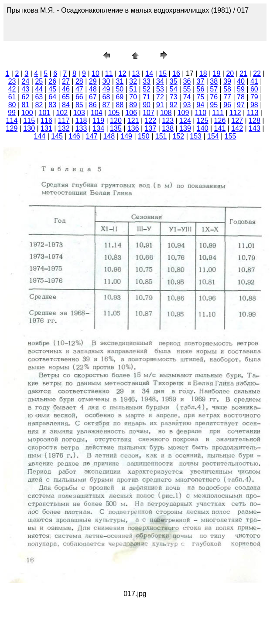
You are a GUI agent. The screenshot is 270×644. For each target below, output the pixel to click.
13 (136, 73)
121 (133, 120)
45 (52, 89)
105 (114, 113)
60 (254, 89)
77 (227, 97)
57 (214, 89)
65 (66, 97)
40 (241, 81)
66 (79, 97)
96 (227, 105)
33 (147, 81)
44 (39, 89)
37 (201, 81)
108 (166, 113)
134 (98, 128)
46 (66, 89)
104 (97, 113)
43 (26, 89)
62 (26, 97)
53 (160, 89)
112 (235, 113)
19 (217, 73)
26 (52, 81)
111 (218, 113)
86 (93, 105)
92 (174, 105)
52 (147, 89)
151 (161, 136)
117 (64, 120)
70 (133, 97)
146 (74, 136)
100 (27, 113)
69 (120, 97)
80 (12, 105)
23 (12, 81)
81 (26, 105)
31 (120, 81)
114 (12, 120)
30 (106, 81)
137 (151, 128)
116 (46, 120)
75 (201, 97)
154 (213, 136)
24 (26, 81)
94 (201, 105)
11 (109, 73)
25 (39, 81)
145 (57, 136)
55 (187, 89)
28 (79, 81)
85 (79, 105)
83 (52, 105)
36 (187, 81)
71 (147, 97)
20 (230, 73)
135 (116, 128)
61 (12, 97)
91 (160, 105)
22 (257, 73)
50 (120, 89)
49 (106, 89)
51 (133, 89)
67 (93, 97)
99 (12, 113)
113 (253, 113)
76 (214, 97)
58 (227, 89)
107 (149, 113)
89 (133, 105)
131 (46, 128)
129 (12, 128)
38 (214, 81)
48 (93, 89)
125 (203, 120)
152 (179, 136)
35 (174, 81)
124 (185, 120)
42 (12, 89)
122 (151, 120)
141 (220, 128)
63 (39, 97)
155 (231, 136)
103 (79, 113)
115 (29, 120)
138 (168, 128)
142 (237, 128)
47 (79, 89)
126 (220, 120)
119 (98, 120)
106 (131, 113)
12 (123, 73)
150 (144, 136)
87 (106, 105)
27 (66, 81)
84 (66, 105)
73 (174, 97)
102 (62, 113)
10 (96, 73)
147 (92, 136)
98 (254, 105)
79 (254, 97)
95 (214, 105)
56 (201, 89)
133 (81, 128)
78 (241, 97)
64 (52, 97)
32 (133, 81)
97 (241, 105)
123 (168, 120)
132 (64, 128)
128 (255, 120)
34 (160, 81)
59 (241, 89)
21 (243, 73)
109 (183, 113)
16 (176, 73)
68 (106, 97)
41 (254, 81)
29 (93, 81)
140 (203, 128)
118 (81, 120)
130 (29, 128)
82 (39, 105)
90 (147, 105)
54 (174, 89)
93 (187, 105)
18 (203, 73)
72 (160, 97)
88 (120, 105)
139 (185, 128)
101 (45, 113)
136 (133, 128)
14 (149, 73)
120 (116, 120)
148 (109, 136)
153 (196, 136)
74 (187, 97)
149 (126, 136)
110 (200, 113)
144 (40, 136)
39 (227, 81)
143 (255, 128)
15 (163, 73)
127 (237, 120)
